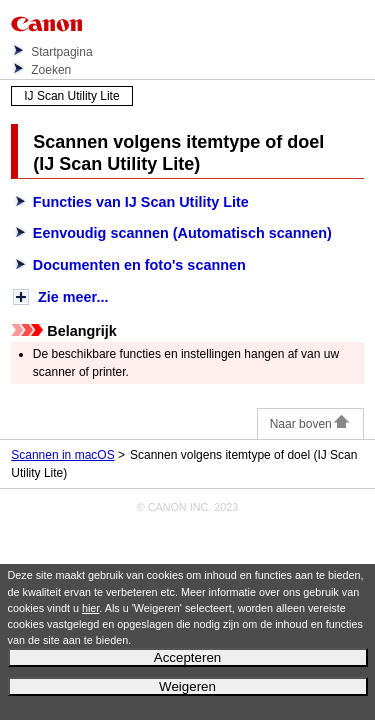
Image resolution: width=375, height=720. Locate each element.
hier (90, 608)
